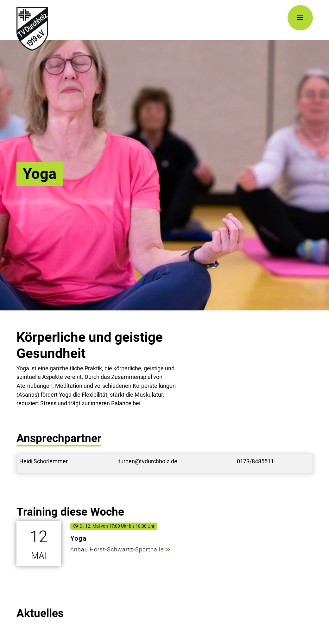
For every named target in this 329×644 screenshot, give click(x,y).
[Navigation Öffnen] (300, 18)
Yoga (78, 538)
